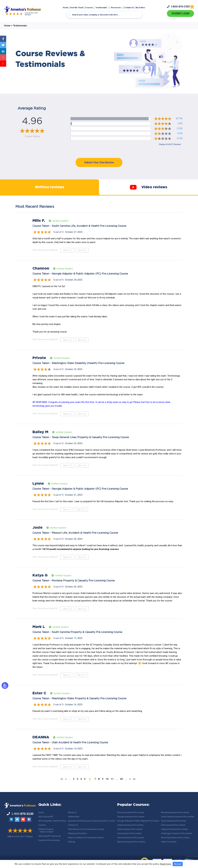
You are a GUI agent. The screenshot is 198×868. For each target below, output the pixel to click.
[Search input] (104, 15)
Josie (38, 534)
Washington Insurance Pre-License (176, 833)
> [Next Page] (130, 785)
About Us (72, 812)
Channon (41, 275)
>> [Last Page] (134, 785)
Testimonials (101, 8)
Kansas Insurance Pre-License (131, 838)
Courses (89, 8)
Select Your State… (169, 842)
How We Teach (77, 8)
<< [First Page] (62, 785)
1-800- (178, 6)
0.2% (180, 128)
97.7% (179, 119)
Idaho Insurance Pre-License (130, 829)
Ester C (39, 699)
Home (66, 8)
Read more (166, 864)
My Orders (140, 8)
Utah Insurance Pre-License (173, 825)
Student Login (180, 14)
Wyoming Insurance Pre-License (175, 838)
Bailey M (40, 438)
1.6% (180, 124)
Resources (116, 8)
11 (112, 785)
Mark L (39, 633)
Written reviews (49, 190)
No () (82, 256)
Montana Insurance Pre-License (175, 812)
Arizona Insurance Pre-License (131, 812)
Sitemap (72, 842)
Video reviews (148, 190)
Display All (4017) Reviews (170, 144)
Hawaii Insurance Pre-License (130, 825)
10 (107, 785)
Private (39, 364)
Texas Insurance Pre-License (174, 821)
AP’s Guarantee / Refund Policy (52, 821)
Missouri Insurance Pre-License (131, 842)
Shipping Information (77, 833)
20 (121, 785)
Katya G (40, 582)
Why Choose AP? (46, 817)
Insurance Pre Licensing (49, 840)
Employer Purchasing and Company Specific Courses (91, 821)
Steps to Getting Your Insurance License (86, 838)
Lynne (38, 490)
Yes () (67, 256)
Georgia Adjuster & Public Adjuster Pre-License (138, 821)
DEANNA (41, 743)
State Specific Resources (50, 836)
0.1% (180, 133)
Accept (178, 864)
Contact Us (129, 8)
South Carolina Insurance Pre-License (178, 817)
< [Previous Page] (66, 785)
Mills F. (39, 227)
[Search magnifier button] (70, 15)
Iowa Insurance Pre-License (129, 833)
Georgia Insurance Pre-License (131, 817)
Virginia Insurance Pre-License (174, 829)
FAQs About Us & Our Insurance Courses (86, 829)
